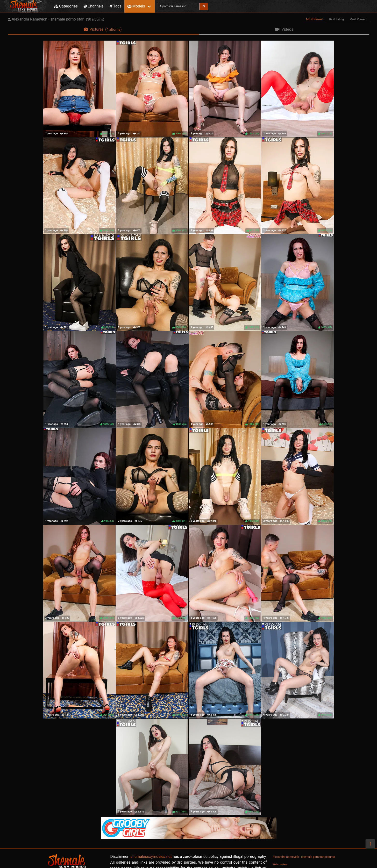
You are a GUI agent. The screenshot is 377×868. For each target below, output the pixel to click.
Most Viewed (358, 19)
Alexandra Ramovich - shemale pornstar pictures (304, 857)
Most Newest (315, 19)
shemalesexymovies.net (151, 857)
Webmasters (280, 864)
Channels (94, 6)
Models (136, 6)
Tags (115, 6)
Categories (66, 6)
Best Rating (336, 19)
